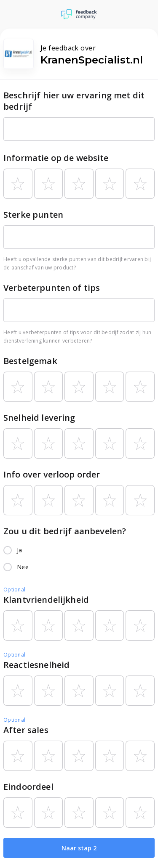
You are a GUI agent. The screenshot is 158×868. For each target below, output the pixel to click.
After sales (26, 730)
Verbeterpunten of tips (52, 288)
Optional (14, 590)
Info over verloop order (52, 474)
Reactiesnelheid (36, 665)
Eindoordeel (28, 787)
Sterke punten (33, 215)
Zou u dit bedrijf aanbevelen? (65, 531)
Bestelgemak (30, 361)
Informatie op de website (56, 158)
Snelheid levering (39, 418)
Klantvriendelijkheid (46, 600)
